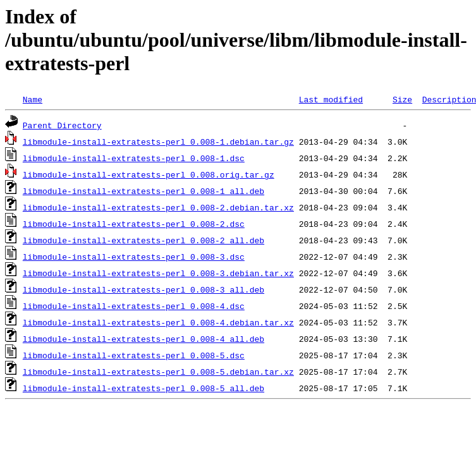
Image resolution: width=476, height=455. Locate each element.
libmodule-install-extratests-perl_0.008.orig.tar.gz (149, 174)
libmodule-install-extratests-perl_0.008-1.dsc (134, 158)
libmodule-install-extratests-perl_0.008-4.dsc (134, 306)
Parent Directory (62, 125)
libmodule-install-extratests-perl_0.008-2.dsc (134, 224)
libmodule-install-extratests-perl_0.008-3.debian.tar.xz (158, 273)
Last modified (331, 99)
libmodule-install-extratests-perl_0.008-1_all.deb (143, 191)
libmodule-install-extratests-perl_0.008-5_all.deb (143, 388)
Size (402, 99)
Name (33, 99)
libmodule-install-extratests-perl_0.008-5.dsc (134, 355)
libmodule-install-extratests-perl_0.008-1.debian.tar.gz (158, 142)
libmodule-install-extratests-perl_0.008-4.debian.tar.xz (158, 322)
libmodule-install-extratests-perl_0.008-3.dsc (134, 257)
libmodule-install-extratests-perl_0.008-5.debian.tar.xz (158, 372)
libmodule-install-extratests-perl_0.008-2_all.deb (143, 240)
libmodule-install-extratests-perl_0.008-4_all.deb (143, 339)
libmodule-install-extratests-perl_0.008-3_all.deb (143, 289)
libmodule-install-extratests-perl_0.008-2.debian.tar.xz (158, 207)
